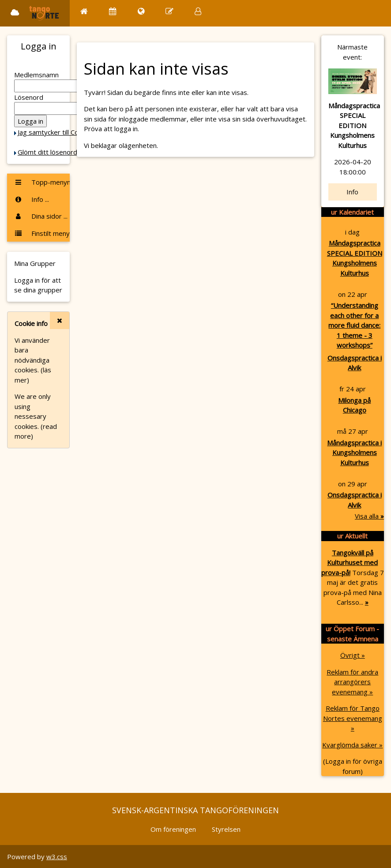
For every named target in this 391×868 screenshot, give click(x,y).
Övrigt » (353, 655)
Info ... (32, 199)
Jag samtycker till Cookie (54, 132)
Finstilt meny (42, 233)
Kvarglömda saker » (352, 745)
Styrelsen (226, 829)
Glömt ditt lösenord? (49, 152)
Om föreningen (173, 829)
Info (352, 192)
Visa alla (369, 516)
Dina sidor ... (41, 216)
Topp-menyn (42, 182)
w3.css (57, 857)
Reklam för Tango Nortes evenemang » (353, 718)
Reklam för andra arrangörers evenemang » (352, 682)
